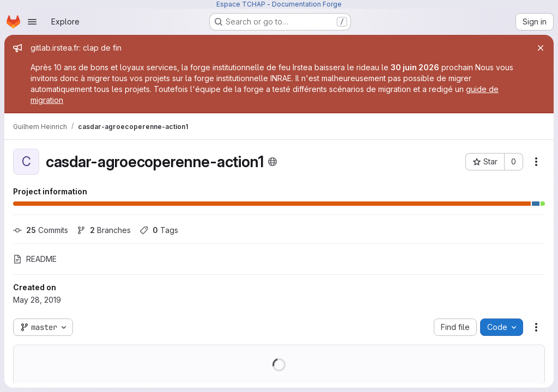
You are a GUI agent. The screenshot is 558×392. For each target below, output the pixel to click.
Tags (159, 230)
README (35, 259)
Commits (41, 230)
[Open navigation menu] (32, 22)
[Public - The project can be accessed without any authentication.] (272, 162)
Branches (104, 230)
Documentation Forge (307, 4)
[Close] (541, 48)
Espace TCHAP (241, 4)
